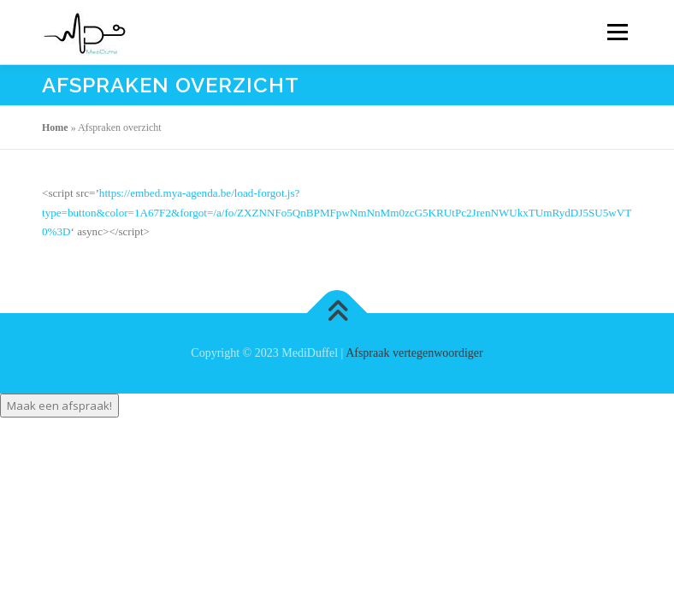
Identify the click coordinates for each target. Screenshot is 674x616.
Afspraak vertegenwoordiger (414, 353)
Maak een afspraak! (59, 406)
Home (55, 127)
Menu (615, 32)
